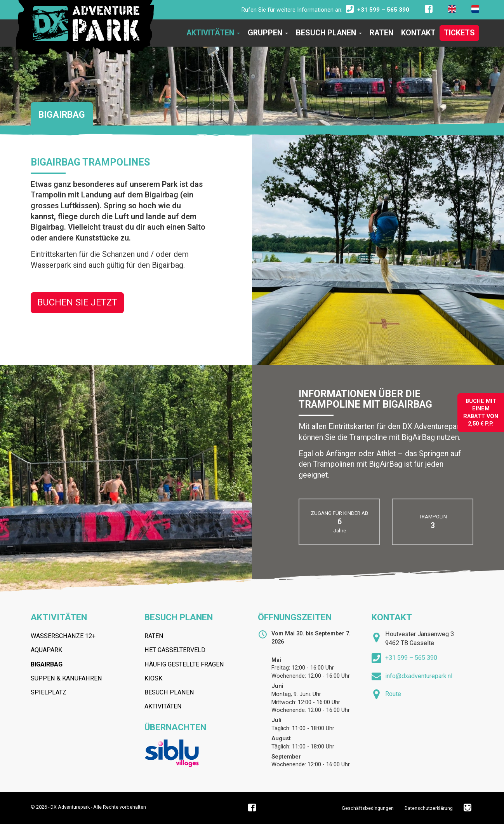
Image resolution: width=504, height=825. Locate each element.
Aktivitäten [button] (213, 33)
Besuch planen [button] (329, 33)
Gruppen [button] (268, 33)
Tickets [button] (459, 33)
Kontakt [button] (418, 33)
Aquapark (46, 650)
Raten (154, 636)
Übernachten (175, 727)
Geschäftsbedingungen (368, 808)
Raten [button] (381, 33)
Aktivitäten (59, 617)
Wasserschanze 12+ (63, 636)
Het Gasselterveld (175, 650)
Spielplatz (49, 692)
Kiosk (153, 678)
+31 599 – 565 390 (411, 658)
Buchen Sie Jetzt (77, 302)
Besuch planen (179, 617)
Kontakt (392, 617)
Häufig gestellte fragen (184, 664)
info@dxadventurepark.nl (419, 676)
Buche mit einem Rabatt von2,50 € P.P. (481, 412)
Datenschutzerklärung (429, 808)
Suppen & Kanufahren (66, 678)
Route (393, 694)
